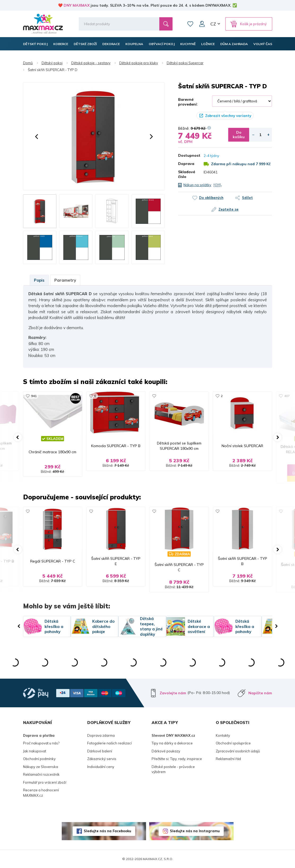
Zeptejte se (228, 209)
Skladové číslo (187, 174)
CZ (213, 24)
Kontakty (223, 735)
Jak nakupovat (35, 751)
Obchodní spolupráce (233, 743)
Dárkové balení (100, 751)
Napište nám (260, 693)
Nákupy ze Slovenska (41, 767)
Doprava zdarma (101, 735)
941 (34, 396)
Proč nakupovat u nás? (41, 743)
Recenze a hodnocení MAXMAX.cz (41, 793)
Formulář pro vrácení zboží (45, 782)
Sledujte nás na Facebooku (107, 831)
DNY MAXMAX (77, 5)
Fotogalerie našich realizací (109, 743)
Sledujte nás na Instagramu (195, 831)
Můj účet (202, 24)
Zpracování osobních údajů (238, 751)
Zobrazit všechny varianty (228, 116)
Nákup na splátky (197, 185)
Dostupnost (187, 155)
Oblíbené (190, 24)
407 (287, 396)
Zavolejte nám (173, 693)
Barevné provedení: (188, 102)
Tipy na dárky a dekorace (172, 743)
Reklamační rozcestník (41, 774)
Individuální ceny (101, 767)
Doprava (186, 164)
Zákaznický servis (102, 759)
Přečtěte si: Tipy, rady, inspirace (177, 759)
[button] (37, 137)
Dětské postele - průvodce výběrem (173, 769)
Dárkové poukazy (166, 751)
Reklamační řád (228, 759)
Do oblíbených (211, 198)
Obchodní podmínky (39, 759)
